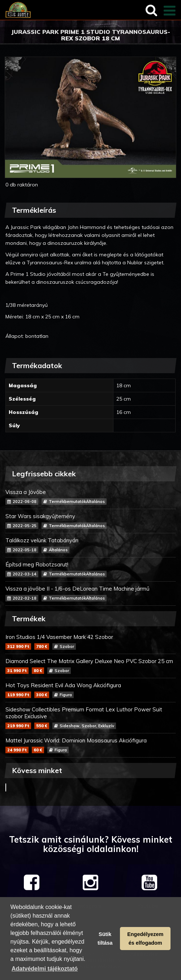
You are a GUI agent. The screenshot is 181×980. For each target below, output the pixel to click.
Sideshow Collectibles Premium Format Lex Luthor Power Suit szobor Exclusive (90, 718)
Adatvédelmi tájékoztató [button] (45, 969)
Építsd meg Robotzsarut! (90, 569)
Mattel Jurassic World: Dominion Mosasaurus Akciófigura (90, 745)
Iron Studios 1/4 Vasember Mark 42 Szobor (90, 642)
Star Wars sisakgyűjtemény (90, 521)
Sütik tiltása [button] (105, 939)
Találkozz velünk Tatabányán (90, 545)
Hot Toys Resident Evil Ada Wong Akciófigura (90, 690)
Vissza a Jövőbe (90, 497)
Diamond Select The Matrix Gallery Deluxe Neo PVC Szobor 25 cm (90, 666)
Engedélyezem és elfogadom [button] (145, 939)
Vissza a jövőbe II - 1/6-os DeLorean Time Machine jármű (90, 593)
